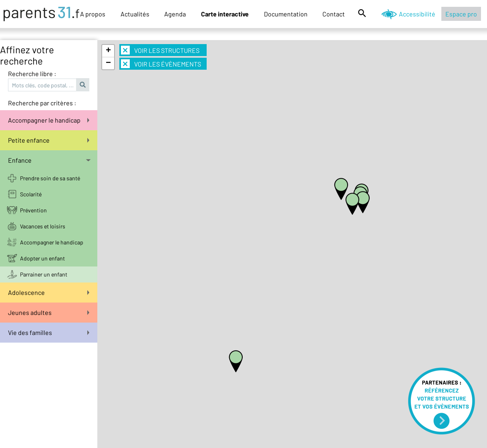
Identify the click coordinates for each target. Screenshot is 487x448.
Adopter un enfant (42, 258)
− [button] (108, 63)
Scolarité (31, 194)
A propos (93, 14)
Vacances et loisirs (43, 226)
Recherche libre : (32, 74)
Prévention (33, 210)
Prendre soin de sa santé (50, 178)
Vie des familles (49, 332)
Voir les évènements (161, 64)
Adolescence (49, 292)
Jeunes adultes (49, 312)
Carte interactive (225, 14)
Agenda (175, 14)
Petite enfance (49, 140)
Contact (334, 14)
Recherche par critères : (42, 103)
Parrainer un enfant (44, 274)
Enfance (49, 160)
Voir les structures (160, 50)
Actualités (135, 14)
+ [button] (108, 51)
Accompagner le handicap (49, 120)
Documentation (286, 14)
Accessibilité (417, 14)
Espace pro (461, 14)
